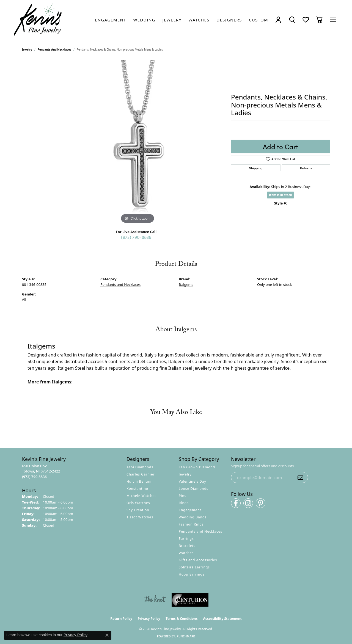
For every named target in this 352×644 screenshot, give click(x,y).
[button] (278, 20)
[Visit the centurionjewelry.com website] (190, 600)
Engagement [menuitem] (190, 510)
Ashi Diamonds (140, 467)
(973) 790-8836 (136, 237)
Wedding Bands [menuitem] (193, 517)
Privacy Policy (149, 619)
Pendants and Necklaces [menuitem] (200, 531)
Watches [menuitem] (186, 553)
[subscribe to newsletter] (300, 477)
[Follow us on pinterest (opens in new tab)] (261, 503)
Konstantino (137, 489)
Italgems (186, 284)
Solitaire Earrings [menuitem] (194, 567)
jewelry (27, 49)
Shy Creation (138, 510)
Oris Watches (138, 503)
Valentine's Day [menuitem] (193, 481)
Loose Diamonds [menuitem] (194, 489)
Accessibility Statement (222, 619)
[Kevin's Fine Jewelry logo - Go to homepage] (38, 20)
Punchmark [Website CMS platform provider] (186, 636)
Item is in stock (280, 195)
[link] (111, 20)
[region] (137, 142)
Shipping (256, 168)
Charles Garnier (141, 474)
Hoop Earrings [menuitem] (192, 574)
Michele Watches (141, 496)
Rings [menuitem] (184, 503)
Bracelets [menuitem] (187, 546)
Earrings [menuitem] (186, 539)
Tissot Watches (140, 517)
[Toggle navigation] (333, 20)
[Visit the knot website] (155, 600)
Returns (306, 168)
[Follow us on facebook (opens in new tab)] (236, 503)
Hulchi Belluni (139, 481)
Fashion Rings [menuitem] (191, 524)
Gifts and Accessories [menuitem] (198, 560)
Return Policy (121, 619)
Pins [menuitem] (182, 496)
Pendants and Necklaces (54, 49)
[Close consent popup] (107, 635)
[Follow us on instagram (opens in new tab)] (248, 503)
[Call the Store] (34, 477)
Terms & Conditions (182, 619)
